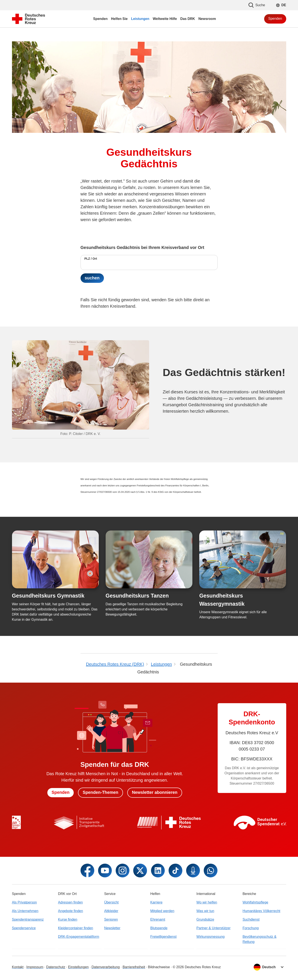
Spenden (275, 19)
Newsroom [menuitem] (207, 19)
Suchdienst (251, 919)
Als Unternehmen (25, 911)
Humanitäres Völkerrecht (261, 911)
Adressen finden (70, 902)
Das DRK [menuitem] (188, 19)
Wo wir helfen (207, 902)
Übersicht (111, 902)
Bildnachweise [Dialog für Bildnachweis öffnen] (159, 967)
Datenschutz (56, 967)
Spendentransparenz (28, 919)
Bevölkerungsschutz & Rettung (259, 939)
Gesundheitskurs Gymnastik (48, 596)
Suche (257, 5)
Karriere (156, 902)
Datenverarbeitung (106, 967)
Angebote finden (71, 911)
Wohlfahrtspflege (255, 902)
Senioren (111, 919)
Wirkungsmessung (211, 937)
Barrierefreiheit (134, 967)
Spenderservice (24, 928)
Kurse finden (68, 919)
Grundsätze (205, 919)
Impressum (35, 967)
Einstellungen (78, 967)
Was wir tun (205, 911)
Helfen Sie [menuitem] (119, 19)
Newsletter (112, 928)
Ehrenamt (158, 919)
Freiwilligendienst (163, 937)
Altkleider (111, 911)
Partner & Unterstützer (213, 928)
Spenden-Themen (100, 793)
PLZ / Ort (91, 259)
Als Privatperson (25, 902)
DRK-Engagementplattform (79, 937)
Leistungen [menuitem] (140, 19)
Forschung (251, 928)
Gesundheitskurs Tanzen (137, 596)
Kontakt (18, 967)
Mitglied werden (162, 911)
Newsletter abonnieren (155, 793)
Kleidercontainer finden (76, 928)
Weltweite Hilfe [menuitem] (165, 19)
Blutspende (159, 928)
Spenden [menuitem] (100, 19)
